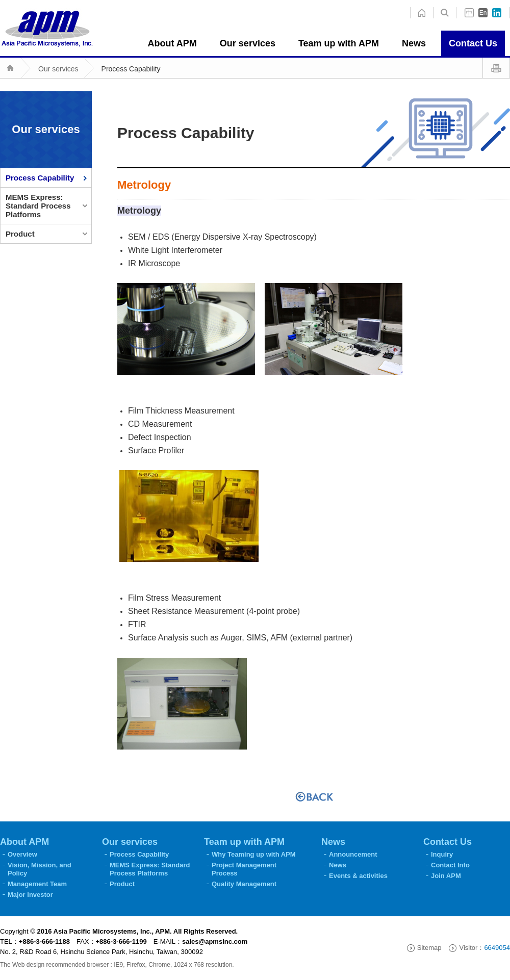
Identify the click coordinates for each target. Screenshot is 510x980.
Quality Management (244, 884)
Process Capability (131, 69)
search (422, 13)
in (497, 13)
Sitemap (429, 948)
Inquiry (442, 854)
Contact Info (450, 865)
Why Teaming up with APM (254, 854)
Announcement (353, 854)
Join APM (446, 876)
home (445, 13)
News (338, 865)
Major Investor (30, 895)
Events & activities (358, 876)
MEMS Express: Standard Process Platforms (38, 206)
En (483, 13)
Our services (58, 69)
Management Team (37, 884)
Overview (22, 854)
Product (20, 234)
